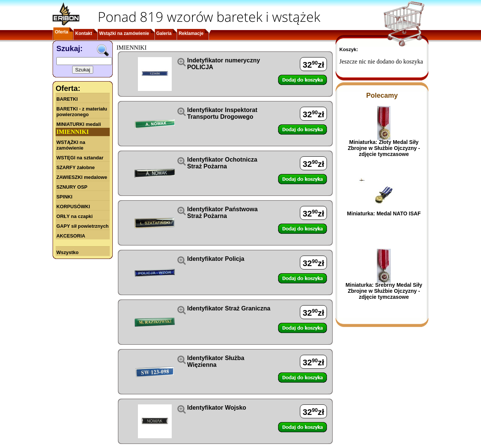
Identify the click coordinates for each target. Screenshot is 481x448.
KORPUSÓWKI (73, 207)
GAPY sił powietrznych (82, 226)
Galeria (164, 33)
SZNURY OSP (72, 187)
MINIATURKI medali (79, 124)
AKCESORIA (71, 236)
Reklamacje (191, 33)
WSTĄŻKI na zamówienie (71, 145)
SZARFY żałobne (76, 167)
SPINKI (64, 197)
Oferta (61, 32)
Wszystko (67, 252)
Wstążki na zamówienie (124, 33)
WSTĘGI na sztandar (80, 158)
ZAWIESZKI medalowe (82, 177)
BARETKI (67, 99)
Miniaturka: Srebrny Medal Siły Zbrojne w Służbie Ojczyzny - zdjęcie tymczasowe (384, 291)
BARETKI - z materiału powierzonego (82, 112)
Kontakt (84, 33)
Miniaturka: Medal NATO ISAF (384, 213)
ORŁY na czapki (74, 216)
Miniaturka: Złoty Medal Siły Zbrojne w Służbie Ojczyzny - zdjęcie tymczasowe (384, 148)
